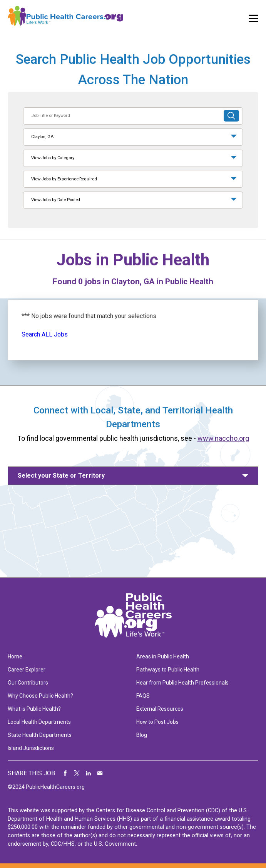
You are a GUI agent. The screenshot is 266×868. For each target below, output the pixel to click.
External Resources (160, 709)
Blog (142, 735)
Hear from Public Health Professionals (182, 683)
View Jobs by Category (53, 158)
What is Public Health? (34, 709)
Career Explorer (27, 670)
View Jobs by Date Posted (56, 200)
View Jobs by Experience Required (64, 179)
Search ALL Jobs (45, 334)
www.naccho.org (223, 438)
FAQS (143, 696)
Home (15, 656)
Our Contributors (28, 683)
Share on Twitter (77, 773)
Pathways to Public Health (168, 670)
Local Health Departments (39, 722)
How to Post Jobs (157, 722)
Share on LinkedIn (89, 773)
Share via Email (100, 773)
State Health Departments (40, 735)
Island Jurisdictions (31, 748)
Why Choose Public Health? (40, 696)
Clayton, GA (42, 137)
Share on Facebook (65, 773)
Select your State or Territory (61, 476)
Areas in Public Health (163, 656)
